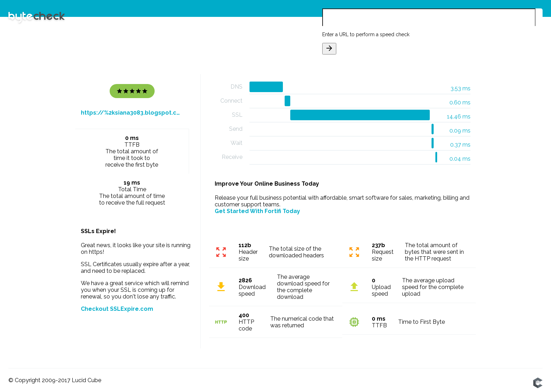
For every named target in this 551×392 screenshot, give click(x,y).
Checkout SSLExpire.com (117, 309)
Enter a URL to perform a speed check (366, 34)
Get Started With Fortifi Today (257, 211)
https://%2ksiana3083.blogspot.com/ (132, 113)
